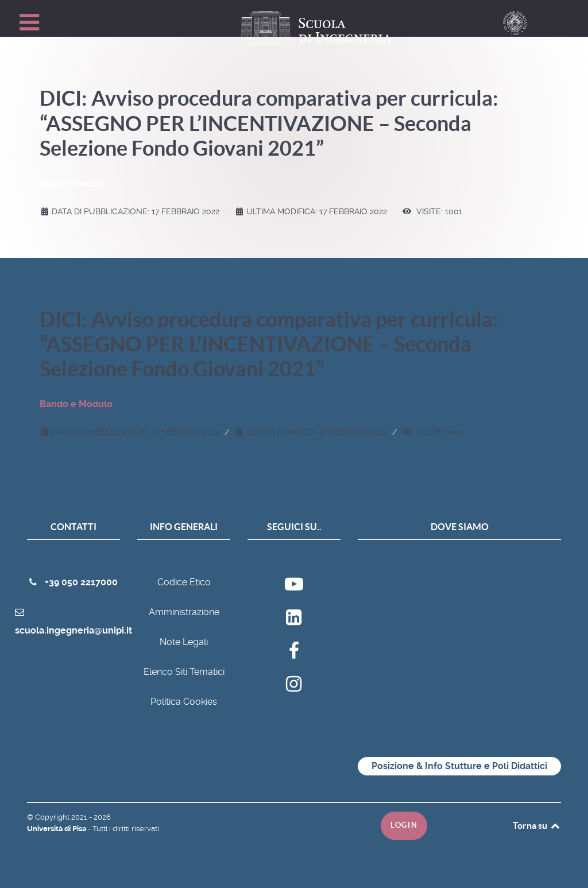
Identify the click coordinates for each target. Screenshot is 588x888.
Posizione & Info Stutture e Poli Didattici (459, 766)
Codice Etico (184, 582)
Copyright (53, 817)
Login (404, 825)
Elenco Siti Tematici (184, 672)
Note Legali (184, 642)
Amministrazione (184, 612)
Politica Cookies (184, 702)
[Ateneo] (294, 623)
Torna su (537, 825)
